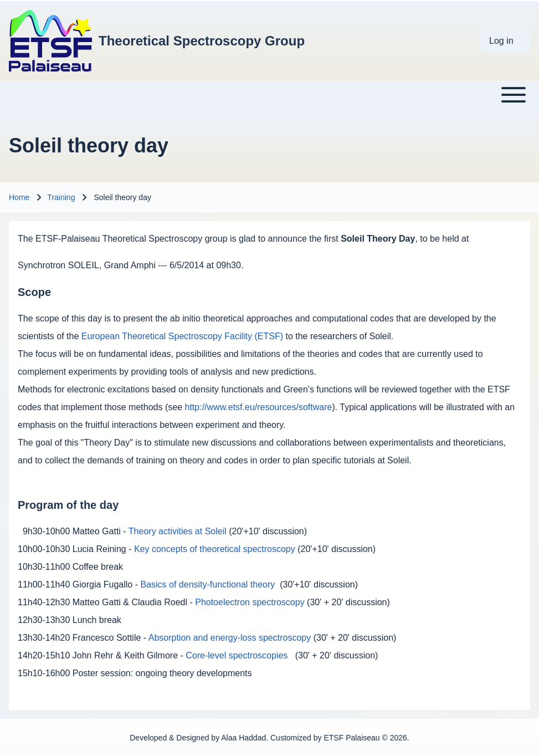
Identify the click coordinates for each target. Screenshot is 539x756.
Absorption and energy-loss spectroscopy (230, 638)
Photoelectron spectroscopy (250, 602)
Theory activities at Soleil (178, 531)
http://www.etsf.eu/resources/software (259, 407)
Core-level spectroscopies (237, 655)
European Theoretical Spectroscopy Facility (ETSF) (182, 336)
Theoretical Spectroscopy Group (202, 41)
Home (19, 197)
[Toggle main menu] (269, 95)
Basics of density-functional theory (207, 584)
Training (61, 197)
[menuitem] (505, 41)
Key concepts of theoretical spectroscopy (215, 549)
